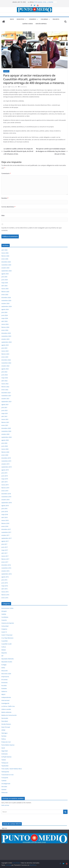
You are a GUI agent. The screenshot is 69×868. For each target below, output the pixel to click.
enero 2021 (5, 425)
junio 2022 (5, 375)
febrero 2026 (5, 256)
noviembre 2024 (6, 300)
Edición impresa (41, 24)
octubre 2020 (5, 434)
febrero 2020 (5, 452)
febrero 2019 (5, 488)
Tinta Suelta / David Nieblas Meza (12, 769)
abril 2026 (4, 250)
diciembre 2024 (6, 298)
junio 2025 (5, 280)
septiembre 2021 (7, 402)
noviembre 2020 (6, 431)
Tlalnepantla (5, 772)
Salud (3, 748)
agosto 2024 (5, 309)
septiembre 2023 (7, 342)
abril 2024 (4, 321)
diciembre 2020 (6, 428)
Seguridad (5, 751)
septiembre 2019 (7, 467)
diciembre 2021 (6, 393)
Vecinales (4, 787)
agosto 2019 (5, 470)
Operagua (4, 733)
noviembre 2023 (6, 336)
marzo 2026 (5, 253)
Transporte (5, 778)
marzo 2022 (5, 384)
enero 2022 (5, 390)
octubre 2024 (5, 303)
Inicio (12, 19)
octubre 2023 (5, 339)
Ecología (4, 665)
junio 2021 (5, 410)
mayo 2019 (5, 479)
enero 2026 (5, 259)
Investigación (5, 703)
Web (3, 216)
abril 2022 (4, 381)
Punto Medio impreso (8, 745)
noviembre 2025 (6, 265)
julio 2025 (4, 277)
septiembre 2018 (7, 503)
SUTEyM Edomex (6, 757)
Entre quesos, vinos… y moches (44, 2)
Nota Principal (6, 727)
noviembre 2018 (6, 497)
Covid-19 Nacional (7, 635)
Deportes (4, 653)
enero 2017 (5, 562)
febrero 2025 (5, 292)
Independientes (6, 697)
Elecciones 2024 (6, 674)
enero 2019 (5, 491)
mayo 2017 (5, 550)
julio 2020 (4, 443)
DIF (2, 656)
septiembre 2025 (7, 271)
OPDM (3, 730)
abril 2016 (4, 589)
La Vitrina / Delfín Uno (8, 706)
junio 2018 (5, 511)
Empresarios (5, 677)
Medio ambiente (6, 712)
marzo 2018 (5, 520)
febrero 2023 (5, 354)
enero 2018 (5, 526)
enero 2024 (5, 330)
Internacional (5, 700)
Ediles (3, 668)
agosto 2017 (5, 541)
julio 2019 (4, 473)
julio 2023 (4, 348)
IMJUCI (3, 694)
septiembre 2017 (7, 538)
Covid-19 (4, 632)
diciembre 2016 (6, 565)
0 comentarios (23, 87)
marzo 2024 (5, 324)
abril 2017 (4, 553)
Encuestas (4, 680)
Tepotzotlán (5, 766)
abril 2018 (4, 517)
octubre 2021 (5, 399)
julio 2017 (4, 544)
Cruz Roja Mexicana (7, 638)
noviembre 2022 (6, 363)
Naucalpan (5, 721)
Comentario (6, 173)
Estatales (4, 688)
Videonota (4, 792)
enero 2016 (5, 598)
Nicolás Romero (6, 724)
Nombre (5, 198)
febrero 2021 (5, 422)
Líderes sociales (6, 709)
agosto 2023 (5, 345)
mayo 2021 (5, 413)
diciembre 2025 (6, 262)
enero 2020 (5, 455)
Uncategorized (6, 784)
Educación (5, 671)
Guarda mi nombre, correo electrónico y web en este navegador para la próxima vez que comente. (31, 229)
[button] (25, 19)
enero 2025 (5, 295)
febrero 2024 (5, 327)
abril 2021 (4, 416)
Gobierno (6, 71)
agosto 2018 (5, 506)
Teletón (4, 760)
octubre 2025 (5, 268)
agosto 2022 (5, 369)
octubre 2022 (5, 366)
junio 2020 (5, 446)
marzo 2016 (5, 592)
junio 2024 (5, 315)
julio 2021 (4, 407)
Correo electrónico (8, 207)
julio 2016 (4, 580)
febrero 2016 (5, 595)
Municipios (20, 19)
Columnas (44, 19)
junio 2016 (5, 583)
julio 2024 (4, 312)
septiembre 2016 (7, 574)
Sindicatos (5, 754)
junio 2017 (5, 547)
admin (6, 87)
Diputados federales (8, 659)
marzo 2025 (5, 289)
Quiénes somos (28, 24)
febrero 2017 (5, 559)
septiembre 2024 (7, 306)
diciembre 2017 (6, 529)
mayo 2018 (5, 514)
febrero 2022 (5, 387)
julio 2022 (4, 372)
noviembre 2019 (6, 461)
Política (4, 739)
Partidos (4, 736)
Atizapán (4, 611)
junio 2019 (5, 476)
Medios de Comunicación (9, 715)
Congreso (32, 19)
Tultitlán (4, 781)
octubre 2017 (5, 535)
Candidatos (5, 617)
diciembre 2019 (6, 458)
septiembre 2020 (7, 437)
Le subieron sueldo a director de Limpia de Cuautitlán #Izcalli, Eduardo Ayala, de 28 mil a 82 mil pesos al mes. (17, 151)
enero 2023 (5, 357)
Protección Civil (6, 742)
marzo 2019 (5, 485)
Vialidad (4, 790)
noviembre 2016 (6, 568)
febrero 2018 (5, 523)
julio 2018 (4, 509)
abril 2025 (4, 286)
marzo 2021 (5, 419)
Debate (4, 650)
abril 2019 (4, 482)
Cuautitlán (5, 641)
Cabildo (4, 614)
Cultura (4, 647)
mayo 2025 (5, 283)
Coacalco (4, 620)
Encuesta (56, 19)
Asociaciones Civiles (7, 608)
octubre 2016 (5, 571)
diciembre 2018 (6, 494)
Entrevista (4, 683)
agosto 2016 (5, 577)
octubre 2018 (5, 500)
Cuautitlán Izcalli (6, 644)
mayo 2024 (5, 318)
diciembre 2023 (6, 333)
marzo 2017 (5, 556)
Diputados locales (7, 662)
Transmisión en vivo (7, 775)
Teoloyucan (5, 763)
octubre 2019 (5, 464)
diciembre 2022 (6, 360)
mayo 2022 (5, 378)
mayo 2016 (5, 586)
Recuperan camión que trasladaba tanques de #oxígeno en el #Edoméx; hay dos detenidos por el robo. (52, 151)
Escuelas (4, 685)
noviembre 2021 (6, 396)
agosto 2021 (5, 405)
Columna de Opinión (8, 623)
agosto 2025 (5, 274)
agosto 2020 (5, 440)
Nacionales (5, 718)
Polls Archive (5, 805)
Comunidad (5, 626)
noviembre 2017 (6, 532)
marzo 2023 (5, 351)
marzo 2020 (5, 449)
